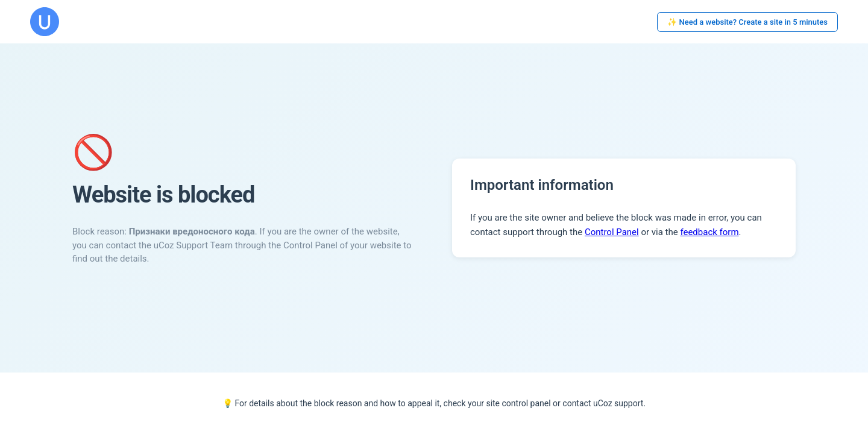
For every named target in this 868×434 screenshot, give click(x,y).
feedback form (709, 232)
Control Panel (612, 232)
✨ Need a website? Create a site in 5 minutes (747, 22)
